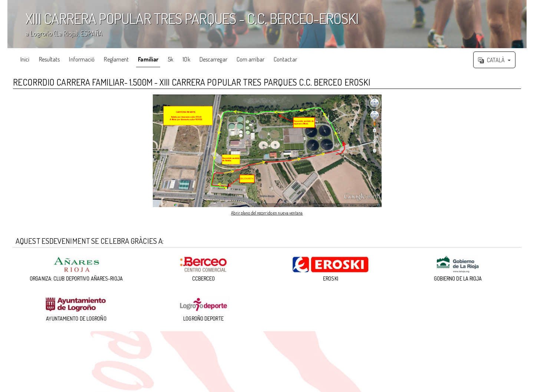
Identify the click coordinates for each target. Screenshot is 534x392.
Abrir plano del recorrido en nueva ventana (267, 212)
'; (267, 24)
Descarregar (213, 59)
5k (170, 59)
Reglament (116, 59)
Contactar (285, 59)
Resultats (50, 59)
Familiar (148, 59)
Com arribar (250, 59)
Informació (82, 59)
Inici (25, 59)
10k (186, 59)
